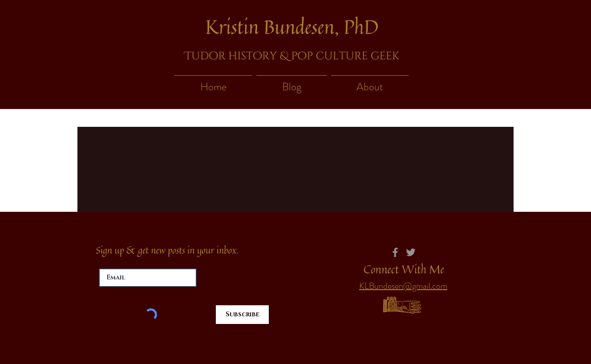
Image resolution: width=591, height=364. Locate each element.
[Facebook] (395, 252)
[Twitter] (411, 252)
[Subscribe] (242, 315)
